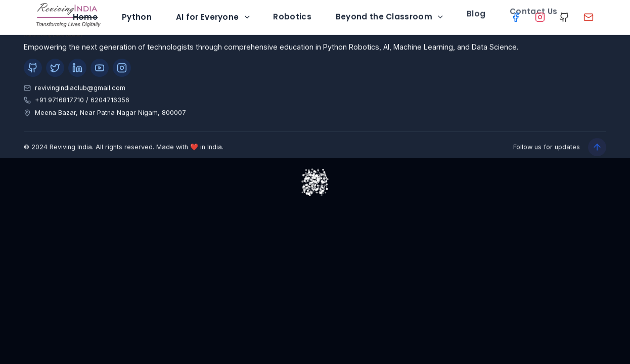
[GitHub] (565, 17)
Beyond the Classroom (390, 11)
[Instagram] (540, 17)
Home (85, 14)
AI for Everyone (214, 12)
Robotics (292, 11)
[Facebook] (515, 17)
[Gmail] (589, 17)
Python (137, 13)
